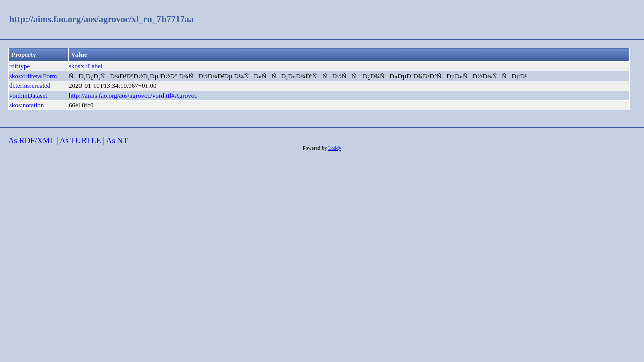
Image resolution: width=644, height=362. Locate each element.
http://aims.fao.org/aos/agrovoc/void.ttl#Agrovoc (133, 95)
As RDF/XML (31, 141)
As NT (117, 141)
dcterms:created (30, 86)
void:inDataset (28, 95)
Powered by (315, 148)
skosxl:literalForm (33, 76)
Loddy (335, 148)
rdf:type (19, 66)
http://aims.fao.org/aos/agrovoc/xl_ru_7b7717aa (101, 19)
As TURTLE (80, 141)
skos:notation (26, 105)
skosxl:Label (86, 66)
